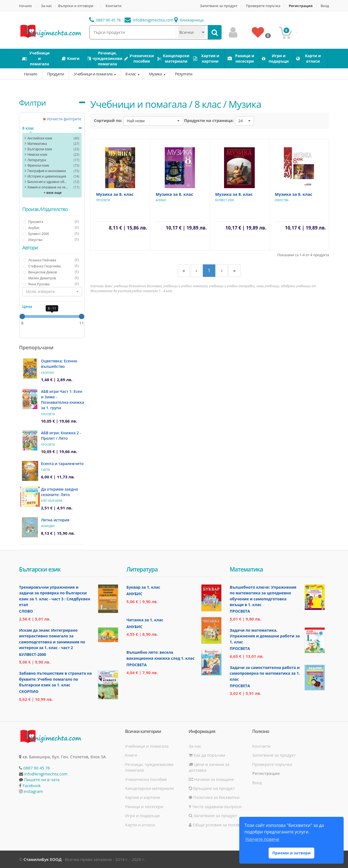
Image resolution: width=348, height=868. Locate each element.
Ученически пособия (146, 779)
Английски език (40, 138)
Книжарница (189, 20)
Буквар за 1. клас (143, 587)
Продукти (55, 74)
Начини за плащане (211, 779)
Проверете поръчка (263, 6)
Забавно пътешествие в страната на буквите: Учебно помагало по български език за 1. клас (55, 679)
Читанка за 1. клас (145, 620)
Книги (131, 755)
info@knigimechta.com (46, 774)
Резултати (184, 74)
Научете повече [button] (262, 839)
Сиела (46, 470)
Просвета (48, 414)
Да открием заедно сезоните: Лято (60, 492)
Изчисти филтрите (62, 119)
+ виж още (53, 193)
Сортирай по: (108, 120)
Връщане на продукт (212, 788)
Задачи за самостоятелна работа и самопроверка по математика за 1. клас (265, 673)
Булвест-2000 (225, 200)
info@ (149, 20)
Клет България (52, 501)
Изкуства (282, 200)
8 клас (131, 74)
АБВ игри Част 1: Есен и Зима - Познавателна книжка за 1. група (63, 400)
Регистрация (301, 6)
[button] (52, 292)
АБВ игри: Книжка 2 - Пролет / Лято (61, 435)
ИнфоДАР (48, 526)
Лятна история (55, 520)
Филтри (32, 103)
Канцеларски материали (149, 788)
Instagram (33, 791)
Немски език (37, 155)
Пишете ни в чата (42, 780)
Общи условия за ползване (218, 825)
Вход (325, 6)
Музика (156, 74)
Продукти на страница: (209, 120)
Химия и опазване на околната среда (48, 187)
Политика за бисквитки (214, 797)
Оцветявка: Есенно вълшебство (59, 364)
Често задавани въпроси (215, 806)
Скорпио (48, 373)
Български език (40, 149)
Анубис (161, 200)
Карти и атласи (140, 825)
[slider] (22, 316)
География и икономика (47, 171)
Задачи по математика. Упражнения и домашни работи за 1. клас (265, 636)
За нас (46, 6)
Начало (25, 6)
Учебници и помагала (94, 74)
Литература (37, 160)
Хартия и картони (143, 797)
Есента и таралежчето (62, 464)
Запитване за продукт (219, 6)
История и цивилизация (47, 176)
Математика (37, 144)
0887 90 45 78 (105, 20)
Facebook (32, 786)
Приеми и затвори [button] (291, 853)
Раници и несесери (144, 806)
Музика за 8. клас (115, 194)
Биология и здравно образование (48, 182)
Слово (26, 611)
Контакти (113, 6)
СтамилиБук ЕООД (42, 859)
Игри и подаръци (142, 815)
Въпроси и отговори (76, 6)
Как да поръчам (207, 755)
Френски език (38, 165)
